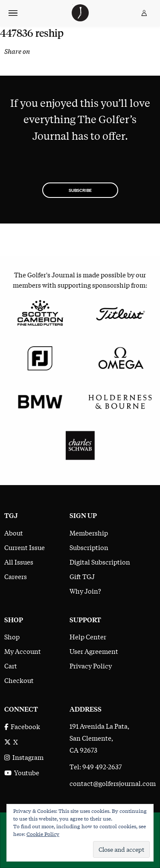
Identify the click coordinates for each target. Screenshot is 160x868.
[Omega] (120, 356)
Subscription (89, 547)
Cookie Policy (43, 834)
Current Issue (25, 547)
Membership (89, 533)
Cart (11, 665)
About (14, 533)
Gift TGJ (82, 576)
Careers (16, 576)
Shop (12, 636)
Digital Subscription (100, 562)
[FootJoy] (40, 356)
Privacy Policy (91, 665)
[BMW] (40, 400)
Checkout (19, 680)
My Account (23, 651)
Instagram (24, 757)
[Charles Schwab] (80, 444)
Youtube (22, 772)
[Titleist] (120, 313)
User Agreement (94, 651)
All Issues (19, 562)
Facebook (22, 726)
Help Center (88, 636)
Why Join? (85, 591)
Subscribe (80, 190)
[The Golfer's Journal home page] (80, 18)
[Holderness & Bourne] (120, 400)
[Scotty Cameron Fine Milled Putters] (40, 313)
